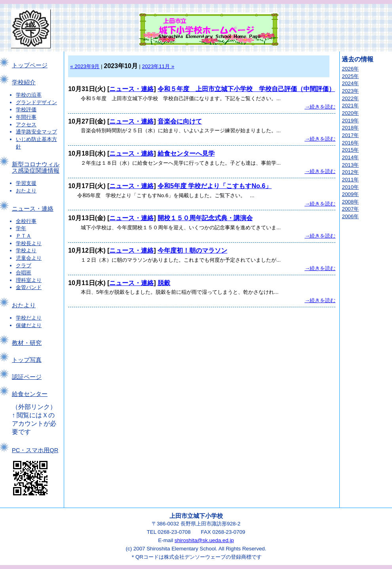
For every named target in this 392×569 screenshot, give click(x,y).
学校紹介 (24, 82)
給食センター (30, 394)
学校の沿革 (29, 95)
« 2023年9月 (85, 66)
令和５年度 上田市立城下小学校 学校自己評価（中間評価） (246, 89)
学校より (26, 250)
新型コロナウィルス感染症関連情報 (36, 167)
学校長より (29, 243)
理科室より (29, 280)
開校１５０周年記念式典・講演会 (205, 218)
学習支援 (26, 183)
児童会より (29, 258)
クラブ (24, 265)
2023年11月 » (158, 66)
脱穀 (164, 283)
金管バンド (29, 287)
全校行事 (26, 221)
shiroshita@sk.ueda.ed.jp (204, 540)
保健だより (29, 325)
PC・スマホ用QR (35, 450)
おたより (26, 191)
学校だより (29, 318)
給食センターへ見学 (186, 153)
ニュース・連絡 (33, 209)
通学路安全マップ (36, 132)
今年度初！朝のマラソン (192, 250)
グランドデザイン (36, 102)
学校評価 (26, 109)
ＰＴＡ (24, 236)
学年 (21, 228)
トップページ (30, 65)
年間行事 (26, 117)
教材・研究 (27, 343)
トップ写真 (27, 360)
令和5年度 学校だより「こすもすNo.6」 (215, 186)
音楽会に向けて (180, 121)
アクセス (26, 125)
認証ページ (27, 377)
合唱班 (24, 273)
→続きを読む (320, 107)
